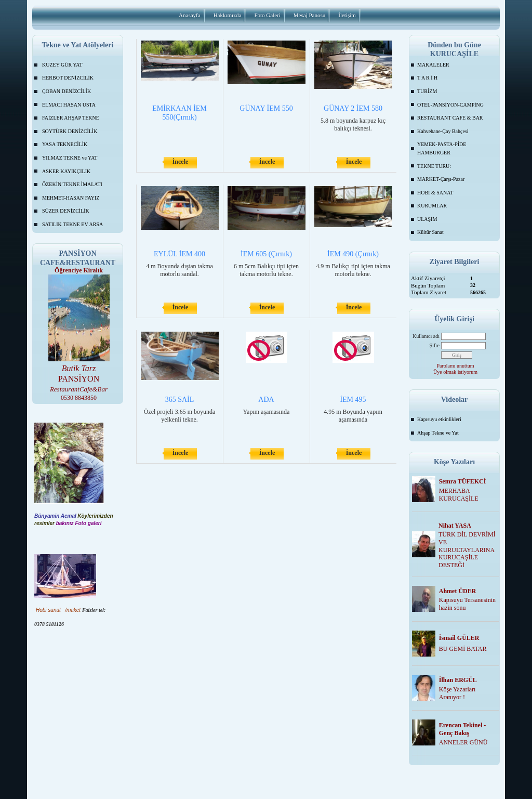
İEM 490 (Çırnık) (353, 254)
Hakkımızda (228, 15)
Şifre (435, 345)
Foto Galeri (267, 15)
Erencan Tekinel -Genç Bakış (462, 729)
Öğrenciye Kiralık (79, 270)
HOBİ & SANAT (435, 193)
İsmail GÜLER (459, 638)
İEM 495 (353, 399)
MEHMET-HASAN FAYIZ (71, 198)
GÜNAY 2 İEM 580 (353, 108)
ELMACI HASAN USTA (69, 105)
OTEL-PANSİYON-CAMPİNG (450, 105)
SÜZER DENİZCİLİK (66, 211)
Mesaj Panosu (309, 15)
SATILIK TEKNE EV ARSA (72, 224)
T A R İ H (427, 78)
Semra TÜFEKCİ (463, 481)
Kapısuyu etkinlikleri (439, 419)
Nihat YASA (455, 526)
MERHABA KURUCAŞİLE (459, 495)
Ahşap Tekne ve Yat (438, 433)
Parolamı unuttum (456, 366)
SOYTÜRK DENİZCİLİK (70, 131)
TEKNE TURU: (434, 166)
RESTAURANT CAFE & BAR (450, 118)
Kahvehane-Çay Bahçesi (443, 131)
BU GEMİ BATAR (463, 649)
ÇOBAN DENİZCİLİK (66, 91)
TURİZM (427, 91)
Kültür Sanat (430, 232)
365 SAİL (180, 399)
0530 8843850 (79, 398)
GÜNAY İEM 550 (266, 108)
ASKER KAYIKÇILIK (66, 171)
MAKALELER (433, 65)
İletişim (347, 15)
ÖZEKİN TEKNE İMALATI (72, 184)
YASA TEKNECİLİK (65, 144)
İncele (181, 162)
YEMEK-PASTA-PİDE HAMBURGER (442, 148)
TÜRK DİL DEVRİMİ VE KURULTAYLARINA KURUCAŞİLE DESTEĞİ (467, 550)
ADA (266, 399)
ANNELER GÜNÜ (463, 742)
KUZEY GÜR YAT (62, 65)
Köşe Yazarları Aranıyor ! (457, 693)
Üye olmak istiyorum (455, 372)
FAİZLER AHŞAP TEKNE (71, 118)
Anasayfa (190, 15)
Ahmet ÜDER (458, 591)
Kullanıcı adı (426, 336)
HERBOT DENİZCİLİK (68, 78)
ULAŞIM (427, 219)
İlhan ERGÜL (458, 680)
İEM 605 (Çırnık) (266, 254)
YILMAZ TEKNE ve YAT (70, 158)
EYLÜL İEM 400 (179, 254)
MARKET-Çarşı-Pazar (441, 179)
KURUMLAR (432, 206)
